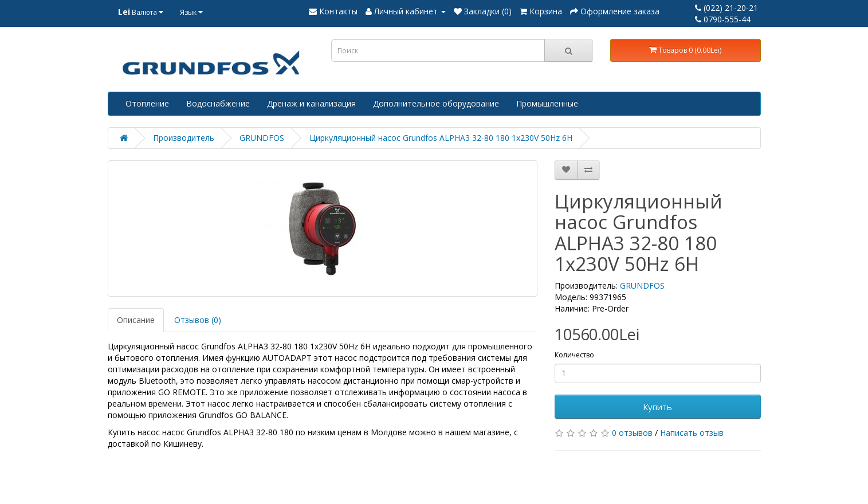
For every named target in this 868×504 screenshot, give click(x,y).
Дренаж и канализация (311, 103)
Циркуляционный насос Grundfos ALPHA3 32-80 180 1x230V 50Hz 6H (441, 138)
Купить (657, 407)
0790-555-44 (723, 19)
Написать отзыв (692, 433)
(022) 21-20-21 (726, 8)
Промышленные (547, 103)
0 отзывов (632, 433)
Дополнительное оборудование (436, 103)
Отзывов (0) (198, 320)
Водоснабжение (218, 103)
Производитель (184, 138)
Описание (136, 320)
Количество (574, 355)
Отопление (147, 103)
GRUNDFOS (262, 138)
